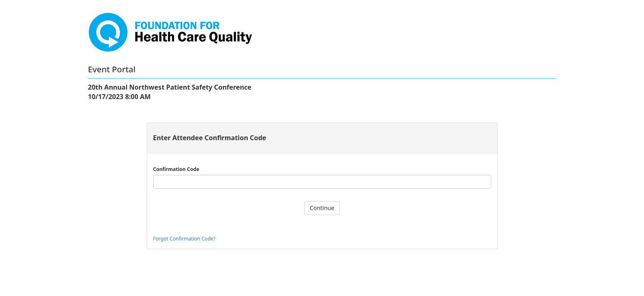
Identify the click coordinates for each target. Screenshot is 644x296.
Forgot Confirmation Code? (184, 239)
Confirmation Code (176, 169)
